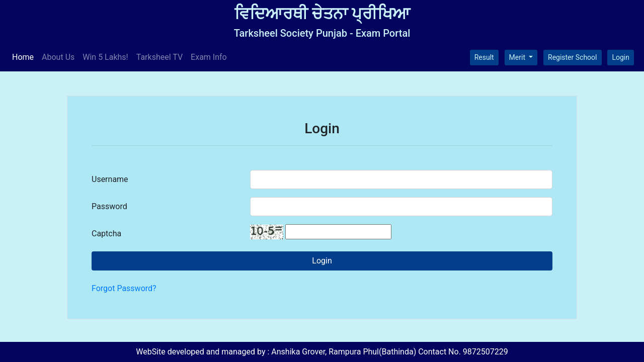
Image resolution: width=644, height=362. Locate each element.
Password (109, 206)
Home (25, 57)
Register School (573, 57)
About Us (58, 57)
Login (621, 57)
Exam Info (209, 57)
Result (484, 57)
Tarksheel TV (159, 57)
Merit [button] (518, 57)
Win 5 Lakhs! (105, 57)
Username (110, 179)
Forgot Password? (124, 288)
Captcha (106, 234)
